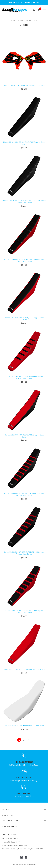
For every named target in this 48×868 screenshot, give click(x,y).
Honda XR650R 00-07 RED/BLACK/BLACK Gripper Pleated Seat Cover (24, 494)
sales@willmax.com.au (17, 845)
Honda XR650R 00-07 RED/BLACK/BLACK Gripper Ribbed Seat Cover (24, 553)
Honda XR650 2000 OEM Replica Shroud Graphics (24, 86)
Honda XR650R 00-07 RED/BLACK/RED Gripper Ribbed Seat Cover (24, 612)
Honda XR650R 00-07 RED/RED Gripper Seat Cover (24, 669)
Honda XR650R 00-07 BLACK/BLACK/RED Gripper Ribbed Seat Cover (24, 260)
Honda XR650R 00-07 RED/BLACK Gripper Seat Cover (24, 436)
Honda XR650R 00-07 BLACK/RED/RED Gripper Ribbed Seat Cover (24, 377)
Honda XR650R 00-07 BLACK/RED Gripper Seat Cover (24, 319)
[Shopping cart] (39, 10)
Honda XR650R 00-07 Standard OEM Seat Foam (24, 726)
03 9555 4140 (14, 842)
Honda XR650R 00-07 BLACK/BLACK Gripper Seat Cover (24, 143)
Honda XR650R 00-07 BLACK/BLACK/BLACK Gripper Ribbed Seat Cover (24, 202)
